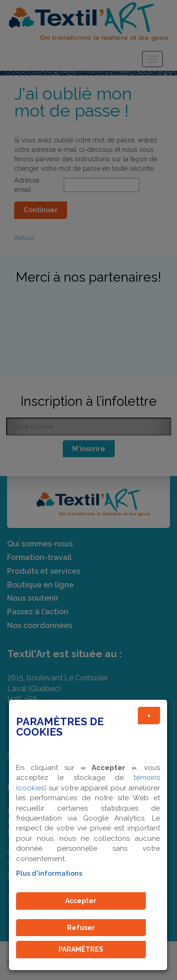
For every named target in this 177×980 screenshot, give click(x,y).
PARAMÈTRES (81, 949)
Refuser (81, 928)
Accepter (81, 901)
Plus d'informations (49, 873)
